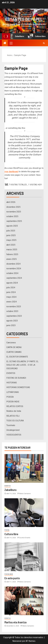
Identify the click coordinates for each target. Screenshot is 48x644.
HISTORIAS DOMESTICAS (18, 387)
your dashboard (11, 172)
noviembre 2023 (14, 307)
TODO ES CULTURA (15, 421)
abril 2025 (11, 245)
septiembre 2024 (14, 278)
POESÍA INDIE (13, 402)
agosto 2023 (12, 321)
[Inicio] (5, 43)
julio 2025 (11, 231)
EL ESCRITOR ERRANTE (17, 357)
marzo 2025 (12, 250)
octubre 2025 (12, 216)
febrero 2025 (12, 254)
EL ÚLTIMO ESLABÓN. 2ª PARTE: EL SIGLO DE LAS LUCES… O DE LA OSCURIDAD (22, 365)
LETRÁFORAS (13, 392)
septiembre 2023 (14, 316)
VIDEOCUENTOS (14, 435)
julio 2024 (11, 288)
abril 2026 (11, 202)
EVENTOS (11, 373)
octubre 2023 (12, 311)
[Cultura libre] (24, 513)
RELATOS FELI (13, 416)
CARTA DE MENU (14, 347)
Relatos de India (14, 411)
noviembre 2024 (14, 269)
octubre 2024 (12, 273)
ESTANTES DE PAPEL (24, 19)
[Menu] (11, 43)
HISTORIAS (12, 383)
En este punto (12, 578)
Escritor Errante (25, 538)
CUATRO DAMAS (14, 352)
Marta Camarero (25, 494)
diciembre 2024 (13, 264)
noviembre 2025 (14, 212)
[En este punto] (24, 557)
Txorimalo (11, 425)
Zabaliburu (17, 36)
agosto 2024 (12, 283)
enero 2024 (12, 302)
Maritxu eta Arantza (15, 622)
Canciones (11, 343)
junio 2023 (11, 325)
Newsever (17, 641)
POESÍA (10, 397)
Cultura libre (11, 534)
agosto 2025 (12, 226)
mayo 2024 (11, 297)
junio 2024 (11, 292)
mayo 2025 (11, 240)
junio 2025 (11, 235)
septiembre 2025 (14, 221)
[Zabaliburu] (24, 468)
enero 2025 (12, 259)
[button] (11, 43)
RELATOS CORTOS (15, 406)
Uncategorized (13, 430)
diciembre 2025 (13, 207)
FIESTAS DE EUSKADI (16, 378)
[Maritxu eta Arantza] (24, 601)
